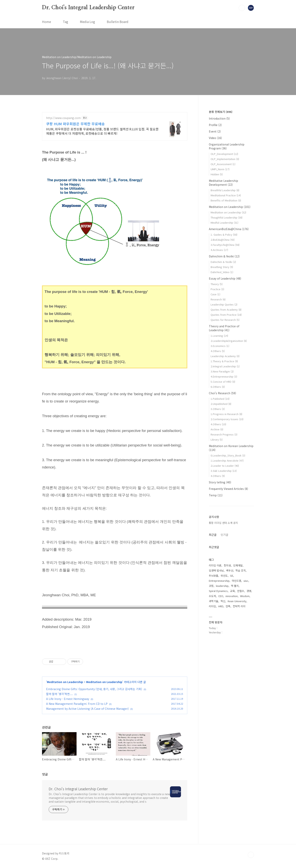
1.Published (220, 399)
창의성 (227, 565)
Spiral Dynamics (218, 591)
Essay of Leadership (225, 278)
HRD (221, 606)
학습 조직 (241, 570)
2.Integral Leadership (225, 366)
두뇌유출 (214, 576)
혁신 (223, 601)
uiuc (246, 581)
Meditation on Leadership (65, 682)
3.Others (218, 409)
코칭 (211, 586)
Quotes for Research (225, 320)
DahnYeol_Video (222, 272)
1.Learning (219, 336)
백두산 (230, 570)
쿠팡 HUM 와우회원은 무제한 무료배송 (75, 124)
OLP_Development (224, 154)
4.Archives (219, 250)
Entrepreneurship (219, 581)
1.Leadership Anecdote (227, 461)
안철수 (241, 591)
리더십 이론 (215, 565)
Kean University (237, 601)
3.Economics (220, 346)
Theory (217, 284)
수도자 (212, 596)
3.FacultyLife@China (225, 245)
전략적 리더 (239, 606)
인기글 (224, 535)
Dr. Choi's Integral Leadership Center (88, 8)
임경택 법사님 (216, 570)
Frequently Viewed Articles (228, 489)
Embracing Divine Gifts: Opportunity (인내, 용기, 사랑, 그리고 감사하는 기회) (94, 689)
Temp (216, 495)
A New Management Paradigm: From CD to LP (77, 704)
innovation (232, 596)
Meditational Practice (226, 195)
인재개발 (238, 565)
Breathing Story (222, 267)
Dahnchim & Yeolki (224, 256)
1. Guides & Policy (224, 235)
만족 (228, 606)
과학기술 (214, 601)
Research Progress (224, 434)
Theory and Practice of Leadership (224, 328)
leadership (222, 586)
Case (215, 294)
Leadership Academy (225, 356)
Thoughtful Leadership (227, 217)
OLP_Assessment (223, 164)
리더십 (212, 606)
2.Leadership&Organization (229, 341)
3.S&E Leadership (224, 471)
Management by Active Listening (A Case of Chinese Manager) (87, 709)
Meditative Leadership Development (223, 183)
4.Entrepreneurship (224, 376)
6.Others (218, 387)
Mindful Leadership (224, 223)
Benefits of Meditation (226, 200)
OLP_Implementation (225, 159)
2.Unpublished (221, 404)
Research (218, 299)
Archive (217, 429)
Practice (217, 289)
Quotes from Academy (226, 310)
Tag (65, 22)
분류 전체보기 (221, 112)
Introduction (219, 118)
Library (217, 439)
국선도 (224, 576)
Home (47, 22)
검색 (242, 8)
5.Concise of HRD (223, 382)
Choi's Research (222, 393)
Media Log (87, 22)
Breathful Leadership (225, 190)
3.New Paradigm (222, 371)
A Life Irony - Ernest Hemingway (68, 699)
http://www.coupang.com (63, 118)
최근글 (213, 535)
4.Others (218, 351)
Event (215, 131)
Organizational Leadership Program (227, 146)
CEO (221, 596)
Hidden (217, 174)
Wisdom (245, 596)
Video (215, 138)
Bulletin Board (118, 22)
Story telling (220, 482)
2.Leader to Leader (225, 466)
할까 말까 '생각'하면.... (59, 694)
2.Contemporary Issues (227, 419)
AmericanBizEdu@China (229, 229)
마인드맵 (237, 581)
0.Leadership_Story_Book (228, 455)
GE (232, 576)
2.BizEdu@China (223, 240)
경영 (249, 591)
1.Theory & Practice (224, 361)
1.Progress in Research (226, 414)
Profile (215, 125)
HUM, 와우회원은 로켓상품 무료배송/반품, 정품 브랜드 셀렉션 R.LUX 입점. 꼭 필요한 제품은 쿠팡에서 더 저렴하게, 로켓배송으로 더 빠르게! (102, 131)
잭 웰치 (235, 586)
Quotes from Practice (226, 315)
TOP (251, 855)
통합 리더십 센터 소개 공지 (223, 523)
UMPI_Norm (220, 169)
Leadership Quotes (224, 304)
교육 (232, 591)
